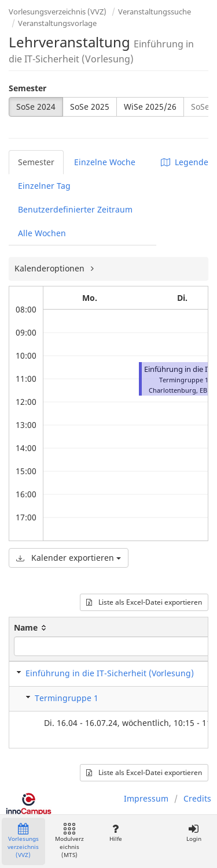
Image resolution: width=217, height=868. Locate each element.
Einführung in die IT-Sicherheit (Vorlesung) (110, 673)
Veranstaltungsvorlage (57, 23)
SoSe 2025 (90, 107)
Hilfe (115, 833)
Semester (27, 88)
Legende (185, 162)
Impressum (146, 798)
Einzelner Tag (44, 186)
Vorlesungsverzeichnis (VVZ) (58, 12)
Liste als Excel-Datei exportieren (144, 602)
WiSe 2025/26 (150, 107)
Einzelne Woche (105, 162)
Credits (197, 798)
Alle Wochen (42, 233)
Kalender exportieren (69, 558)
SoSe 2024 (36, 107)
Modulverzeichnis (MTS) (69, 841)
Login (194, 833)
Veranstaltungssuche (155, 12)
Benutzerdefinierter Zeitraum (75, 209)
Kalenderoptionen (51, 268)
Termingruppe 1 (67, 698)
